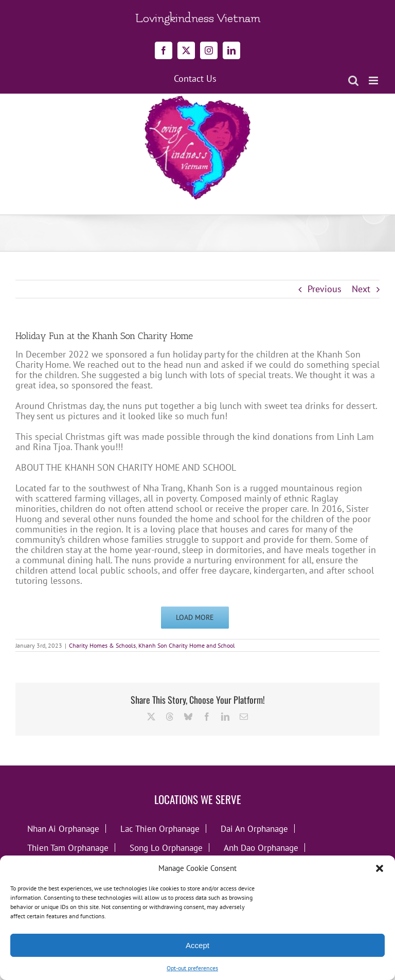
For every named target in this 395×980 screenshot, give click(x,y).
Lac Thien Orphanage (160, 828)
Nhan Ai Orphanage (63, 828)
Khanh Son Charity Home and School (187, 645)
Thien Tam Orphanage (68, 848)
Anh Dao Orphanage (261, 848)
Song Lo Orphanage (166, 848)
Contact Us (195, 79)
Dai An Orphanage (254, 828)
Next (361, 289)
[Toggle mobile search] (353, 81)
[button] (380, 868)
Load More (195, 617)
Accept (197, 945)
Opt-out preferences (192, 968)
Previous (325, 289)
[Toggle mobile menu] (374, 81)
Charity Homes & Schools (102, 645)
